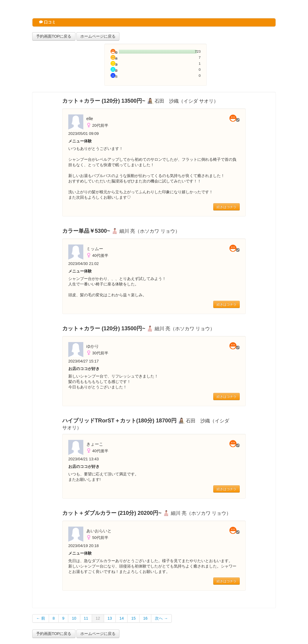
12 (98, 618)
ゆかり (93, 346)
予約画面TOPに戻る (54, 36)
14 (122, 618)
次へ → (161, 618)
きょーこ (95, 444)
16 (145, 618)
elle (90, 119)
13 (110, 618)
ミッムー (95, 249)
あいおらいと (99, 531)
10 (74, 618)
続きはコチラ (226, 207)
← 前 (41, 618)
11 (86, 618)
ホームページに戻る (98, 36)
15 (133, 618)
